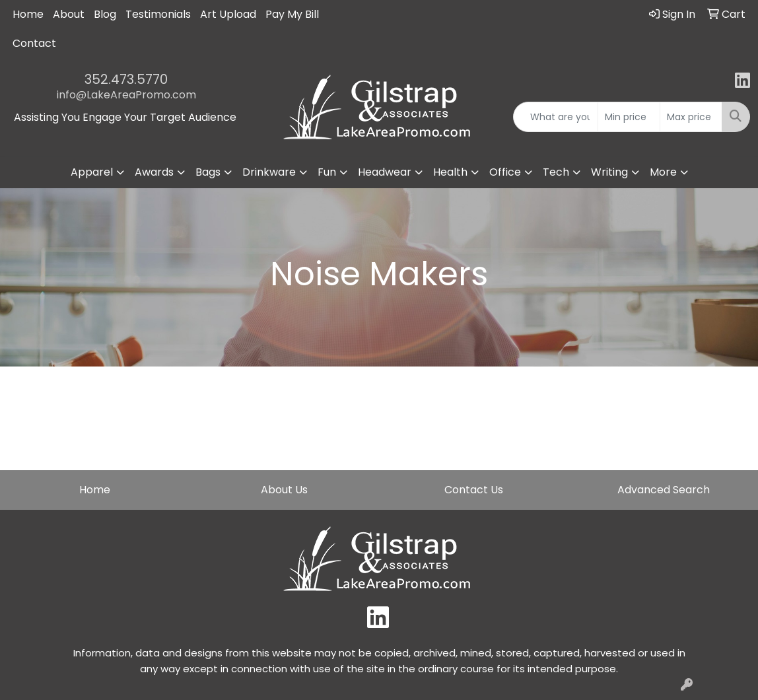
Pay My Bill (292, 14)
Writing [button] (609, 172)
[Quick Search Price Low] (629, 117)
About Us (284, 490)
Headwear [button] (385, 172)
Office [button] (505, 172)
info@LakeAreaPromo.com (126, 95)
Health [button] (450, 172)
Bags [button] (208, 172)
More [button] (663, 172)
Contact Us (474, 490)
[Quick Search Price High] (691, 117)
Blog (105, 14)
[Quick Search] (556, 117)
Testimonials (158, 14)
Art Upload (228, 14)
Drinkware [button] (269, 172)
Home (28, 14)
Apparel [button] (92, 172)
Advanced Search (664, 490)
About (69, 14)
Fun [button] (327, 172)
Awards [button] (154, 172)
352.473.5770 (126, 79)
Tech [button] (556, 172)
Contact (34, 43)
